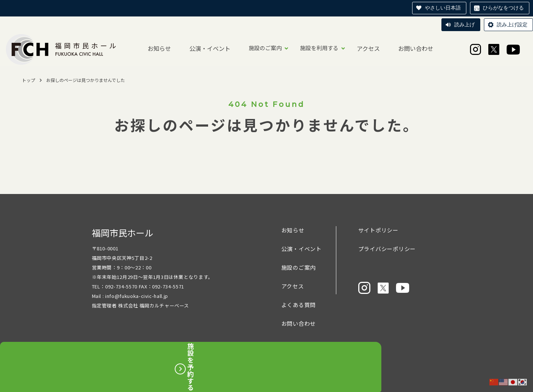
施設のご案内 (265, 48)
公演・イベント (210, 48)
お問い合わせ (416, 48)
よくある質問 (299, 305)
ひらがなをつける (503, 8)
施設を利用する (319, 48)
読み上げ (464, 25)
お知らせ (159, 48)
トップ (29, 80)
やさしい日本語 (443, 8)
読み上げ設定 (512, 25)
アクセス (368, 48)
